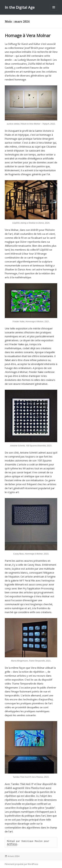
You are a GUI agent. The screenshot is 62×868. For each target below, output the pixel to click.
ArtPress (12, 844)
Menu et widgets (54, 11)
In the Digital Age (20, 7)
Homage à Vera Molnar (28, 35)
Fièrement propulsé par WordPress (21, 864)
